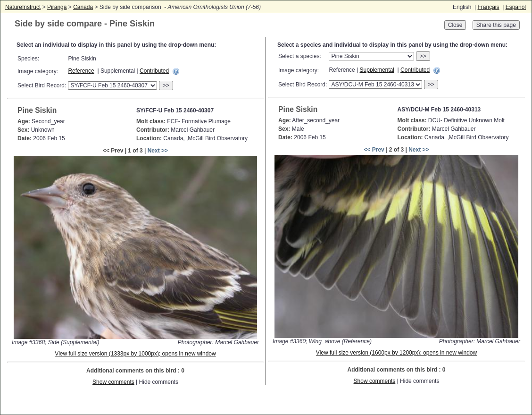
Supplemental (377, 70)
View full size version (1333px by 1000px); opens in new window (135, 354)
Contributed (154, 71)
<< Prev (374, 150)
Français (488, 7)
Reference (81, 71)
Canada (83, 7)
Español (516, 7)
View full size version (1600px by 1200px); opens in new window (396, 353)
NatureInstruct (23, 7)
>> (166, 85)
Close (455, 25)
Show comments (113, 382)
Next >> (158, 151)
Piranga (57, 7)
